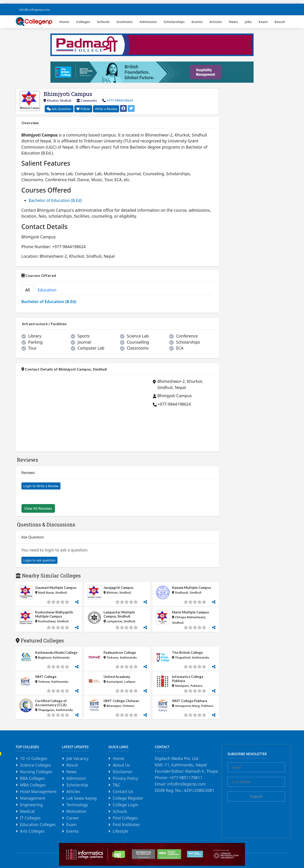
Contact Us (123, 791)
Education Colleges (38, 824)
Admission (148, 22)
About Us (121, 765)
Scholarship (77, 785)
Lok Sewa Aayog (82, 798)
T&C (116, 785)
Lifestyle (120, 831)
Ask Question (59, 109)
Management (33, 798)
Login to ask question (40, 560)
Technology (77, 805)
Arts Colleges (32, 831)
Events (197, 22)
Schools (103, 22)
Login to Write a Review (41, 486)
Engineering (31, 805)
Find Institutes (126, 824)
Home (64, 22)
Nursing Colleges (36, 772)
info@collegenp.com (34, 9)
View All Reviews (38, 508)
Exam (263, 22)
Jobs (248, 22)
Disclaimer (123, 772)
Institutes (125, 22)
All (28, 290)
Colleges (83, 22)
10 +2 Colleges (34, 758)
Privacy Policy (125, 778)
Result (280, 22)
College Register (128, 798)
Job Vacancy (78, 758)
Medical (27, 811)
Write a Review (106, 109)
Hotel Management (38, 791)
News (233, 22)
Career (73, 818)
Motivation (77, 811)
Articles (216, 22)
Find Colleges (125, 818)
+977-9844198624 (120, 100)
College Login (125, 805)
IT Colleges (30, 818)
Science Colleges (36, 765)
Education (47, 290)
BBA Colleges (32, 778)
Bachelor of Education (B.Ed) (55, 200)
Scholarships (174, 22)
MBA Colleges (33, 785)
